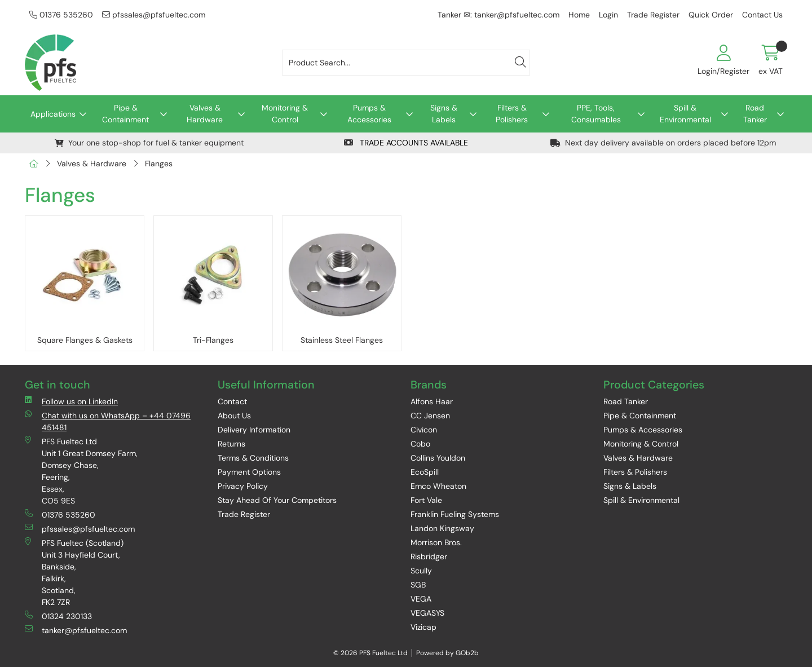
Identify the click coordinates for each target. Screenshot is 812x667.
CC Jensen (430, 416)
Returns (231, 444)
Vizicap (423, 627)
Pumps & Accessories (369, 114)
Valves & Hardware (205, 114)
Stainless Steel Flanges (342, 340)
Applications (53, 114)
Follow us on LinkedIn (71, 401)
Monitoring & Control (285, 114)
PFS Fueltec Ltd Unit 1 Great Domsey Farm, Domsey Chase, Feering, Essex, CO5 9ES (81, 471)
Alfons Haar (432, 401)
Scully (421, 571)
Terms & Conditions (253, 458)
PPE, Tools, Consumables (596, 114)
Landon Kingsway (442, 528)
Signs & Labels (444, 114)
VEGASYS (427, 613)
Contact (232, 401)
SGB (418, 585)
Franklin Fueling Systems (455, 514)
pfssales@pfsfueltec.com (154, 15)
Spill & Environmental (685, 114)
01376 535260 (61, 15)
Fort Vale (426, 500)
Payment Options (249, 472)
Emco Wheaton (438, 486)
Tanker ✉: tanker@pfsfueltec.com (498, 15)
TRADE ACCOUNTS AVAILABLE (406, 143)
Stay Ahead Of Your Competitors (277, 500)
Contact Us (762, 15)
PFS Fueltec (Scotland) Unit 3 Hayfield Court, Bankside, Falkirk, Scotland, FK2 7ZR (74, 572)
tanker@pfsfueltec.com (76, 630)
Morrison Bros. (436, 542)
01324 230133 (58, 616)
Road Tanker (755, 114)
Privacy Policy (243, 486)
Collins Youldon (438, 458)
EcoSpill (425, 472)
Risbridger (429, 556)
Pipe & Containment (125, 114)
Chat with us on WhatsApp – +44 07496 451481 (108, 421)
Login (608, 15)
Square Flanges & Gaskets (85, 340)
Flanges (159, 164)
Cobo (420, 444)
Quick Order (711, 15)
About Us (234, 416)
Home (579, 15)
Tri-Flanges (213, 340)
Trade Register (653, 15)
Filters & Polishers (512, 114)
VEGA (421, 599)
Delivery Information (254, 430)
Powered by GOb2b (447, 653)
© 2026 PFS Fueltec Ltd (370, 653)
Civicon (424, 430)
